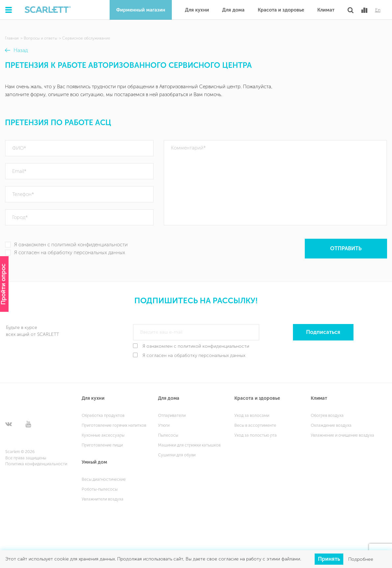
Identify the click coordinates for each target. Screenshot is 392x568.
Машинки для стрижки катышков (189, 445)
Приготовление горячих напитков (114, 425)
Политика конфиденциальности (36, 464)
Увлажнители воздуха (103, 499)
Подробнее (361, 559)
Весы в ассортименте (255, 425)
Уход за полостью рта (256, 435)
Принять (329, 559)
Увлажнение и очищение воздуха (342, 435)
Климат (326, 10)
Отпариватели (172, 415)
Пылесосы (168, 435)
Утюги (164, 425)
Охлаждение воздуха (331, 425)
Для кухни (197, 10)
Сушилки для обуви (177, 455)
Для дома (233, 10)
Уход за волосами (252, 415)
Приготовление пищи (102, 445)
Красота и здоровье (281, 10)
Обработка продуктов (103, 415)
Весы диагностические (104, 479)
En (378, 10)
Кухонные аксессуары (103, 435)
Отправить (346, 248)
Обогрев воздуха (327, 415)
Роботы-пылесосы (100, 489)
